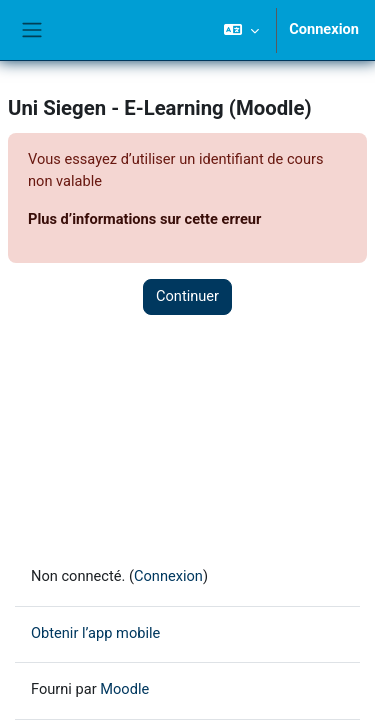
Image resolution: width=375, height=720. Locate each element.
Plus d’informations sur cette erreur (144, 219)
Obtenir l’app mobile (95, 633)
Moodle (124, 689)
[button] (241, 30)
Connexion (324, 29)
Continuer (187, 296)
